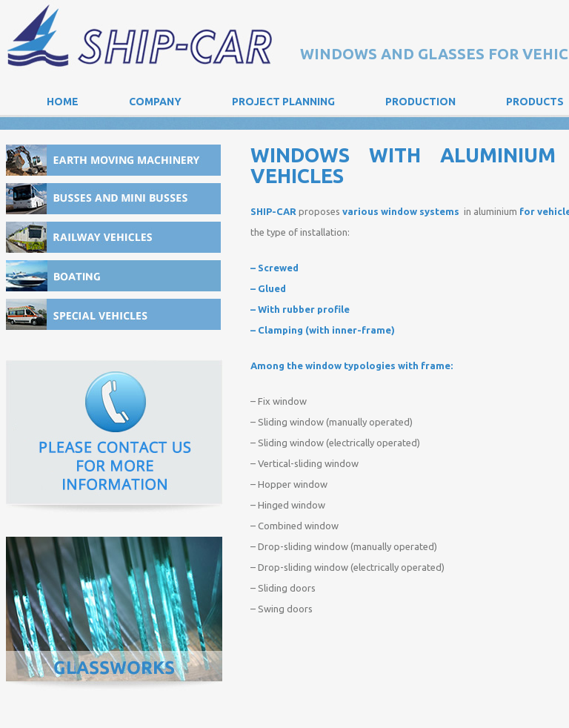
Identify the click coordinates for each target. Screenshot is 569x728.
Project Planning (283, 102)
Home (63, 102)
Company (155, 102)
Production (420, 102)
